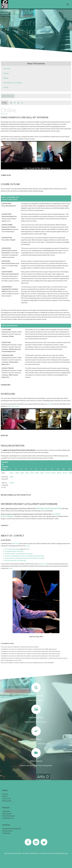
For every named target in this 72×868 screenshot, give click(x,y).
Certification (36, 739)
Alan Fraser (15, 543)
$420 (22, 473)
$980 (42, 473)
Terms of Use (7, 798)
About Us (5, 794)
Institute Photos (7, 831)
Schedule (6, 73)
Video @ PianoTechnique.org (11, 829)
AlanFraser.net (7, 813)
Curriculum (7, 69)
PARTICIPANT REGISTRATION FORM (48, 508)
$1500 (12, 483)
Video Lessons (36, 761)
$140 (11, 473)
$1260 (53, 473)
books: (28, 546)
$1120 (48, 473)
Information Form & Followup (13, 83)
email (49, 404)
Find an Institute (36, 696)
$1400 (59, 473)
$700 (32, 473)
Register (6, 78)
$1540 (65, 473)
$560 (27, 473)
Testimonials (6, 833)
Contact (6, 87)
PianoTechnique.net (9, 816)
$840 (37, 473)
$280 (17, 473)
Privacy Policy (7, 801)
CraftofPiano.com (8, 818)
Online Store (6, 811)
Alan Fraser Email (13, 406)
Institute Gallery (36, 717)
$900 (11, 477)
